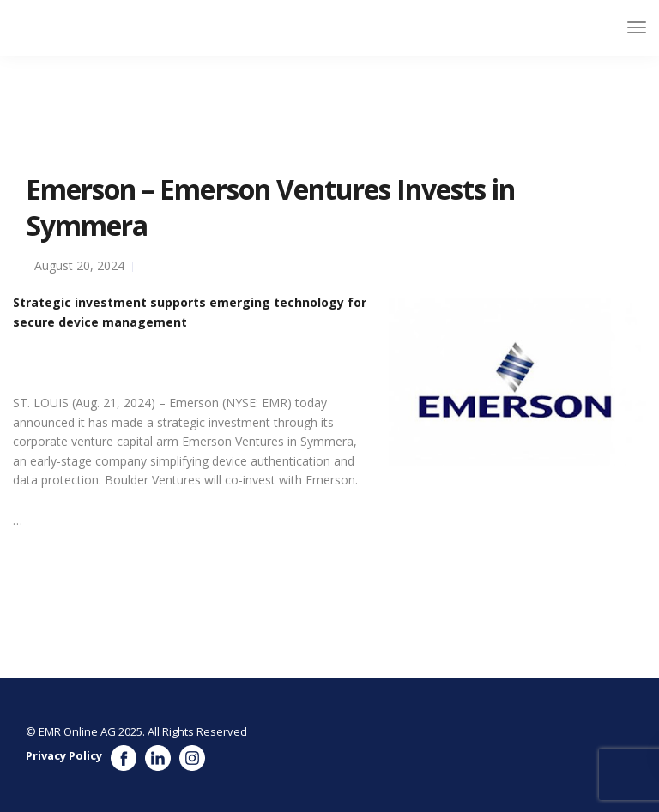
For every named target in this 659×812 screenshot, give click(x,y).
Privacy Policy (64, 755)
